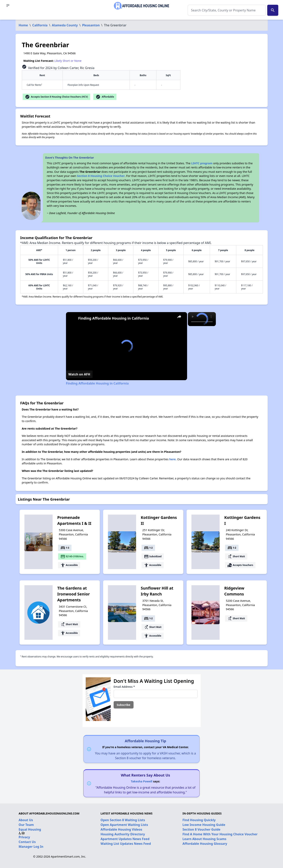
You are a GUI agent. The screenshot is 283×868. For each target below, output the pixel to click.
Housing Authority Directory (123, 834)
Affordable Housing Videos (122, 829)
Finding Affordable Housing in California (114, 318)
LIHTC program (202, 163)
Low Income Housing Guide (204, 825)
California (40, 25)
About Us (26, 820)
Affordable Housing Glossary (205, 844)
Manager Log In (31, 847)
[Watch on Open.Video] (79, 374)
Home (23, 25)
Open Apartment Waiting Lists (124, 825)
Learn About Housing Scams (205, 839)
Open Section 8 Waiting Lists (123, 820)
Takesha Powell (141, 781)
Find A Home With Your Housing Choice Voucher (220, 834)
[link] (72, 318)
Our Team (26, 825)
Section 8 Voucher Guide (202, 829)
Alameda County (65, 25)
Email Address (124, 687)
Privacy (24, 837)
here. (173, 459)
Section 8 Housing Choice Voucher (101, 176)
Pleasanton (91, 25)
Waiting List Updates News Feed (126, 844)
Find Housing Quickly (199, 820)
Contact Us (27, 842)
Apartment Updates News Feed (125, 839)
